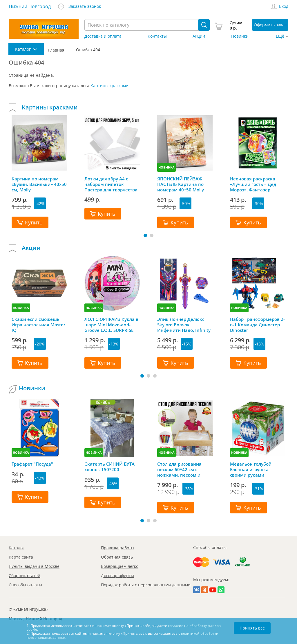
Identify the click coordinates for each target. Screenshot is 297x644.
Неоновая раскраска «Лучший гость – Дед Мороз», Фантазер (253, 184)
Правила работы (118, 548)
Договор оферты (117, 576)
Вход (284, 7)
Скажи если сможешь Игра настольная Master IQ (38, 325)
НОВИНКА (166, 167)
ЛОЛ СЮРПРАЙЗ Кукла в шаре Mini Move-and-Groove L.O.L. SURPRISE (111, 325)
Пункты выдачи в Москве (34, 566)
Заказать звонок (85, 7)
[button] (145, 235)
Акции (199, 36)
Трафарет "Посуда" (32, 464)
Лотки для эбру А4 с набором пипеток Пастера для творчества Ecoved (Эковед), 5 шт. (111, 184)
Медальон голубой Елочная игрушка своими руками (251, 469)
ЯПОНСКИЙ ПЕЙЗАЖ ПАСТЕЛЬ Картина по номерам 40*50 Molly (181, 184)
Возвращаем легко (120, 566)
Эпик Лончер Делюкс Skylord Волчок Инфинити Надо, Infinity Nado (184, 325)
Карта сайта (21, 557)
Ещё (280, 36)
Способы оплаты (25, 585)
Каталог (17, 548)
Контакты (157, 36)
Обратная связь (117, 557)
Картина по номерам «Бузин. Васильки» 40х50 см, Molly (39, 184)
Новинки (240, 36)
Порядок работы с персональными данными (146, 585)
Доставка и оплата (103, 36)
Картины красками (109, 86)
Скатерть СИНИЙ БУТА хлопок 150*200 (109, 467)
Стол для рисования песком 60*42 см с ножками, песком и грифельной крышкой (182, 469)
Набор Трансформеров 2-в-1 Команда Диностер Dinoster (257, 325)
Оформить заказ (270, 25)
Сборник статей (25, 576)
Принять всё (252, 628)
